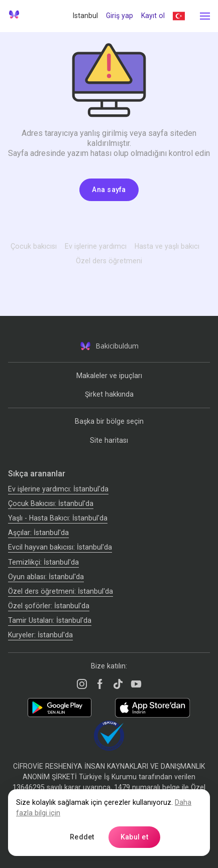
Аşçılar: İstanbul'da (38, 533)
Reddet (82, 837)
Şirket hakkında (109, 394)
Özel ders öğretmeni (109, 261)
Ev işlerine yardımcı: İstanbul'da (58, 489)
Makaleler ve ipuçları (109, 376)
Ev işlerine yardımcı (96, 246)
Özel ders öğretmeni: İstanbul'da (61, 591)
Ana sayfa (109, 190)
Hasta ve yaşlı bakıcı (167, 246)
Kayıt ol (153, 16)
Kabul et (134, 837)
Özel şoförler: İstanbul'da (49, 606)
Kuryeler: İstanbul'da (40, 635)
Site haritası (109, 440)
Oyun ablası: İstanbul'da (46, 577)
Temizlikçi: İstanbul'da (43, 562)
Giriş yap (120, 16)
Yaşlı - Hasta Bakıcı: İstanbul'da (58, 518)
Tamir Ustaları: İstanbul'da (50, 620)
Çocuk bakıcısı (34, 246)
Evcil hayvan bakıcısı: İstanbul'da (60, 547)
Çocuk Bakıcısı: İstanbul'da (51, 503)
